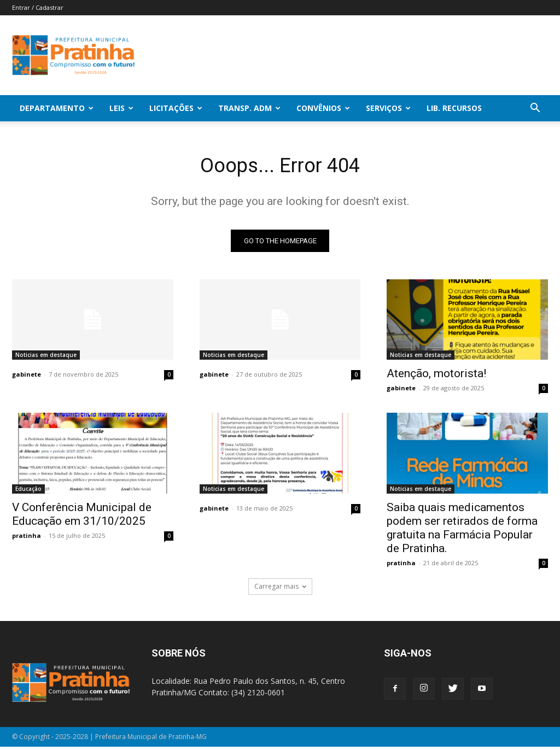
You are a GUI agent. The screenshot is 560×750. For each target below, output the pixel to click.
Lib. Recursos (454, 108)
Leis (121, 108)
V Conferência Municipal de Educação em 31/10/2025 (82, 517)
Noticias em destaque (46, 358)
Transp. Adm (249, 108)
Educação (28, 491)
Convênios (323, 108)
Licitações (176, 108)
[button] (535, 109)
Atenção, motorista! (436, 376)
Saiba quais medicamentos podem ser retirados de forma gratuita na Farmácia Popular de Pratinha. (462, 531)
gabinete (27, 377)
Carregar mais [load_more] (280, 590)
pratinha (27, 538)
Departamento (57, 108)
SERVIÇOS (388, 108)
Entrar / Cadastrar (38, 7)
